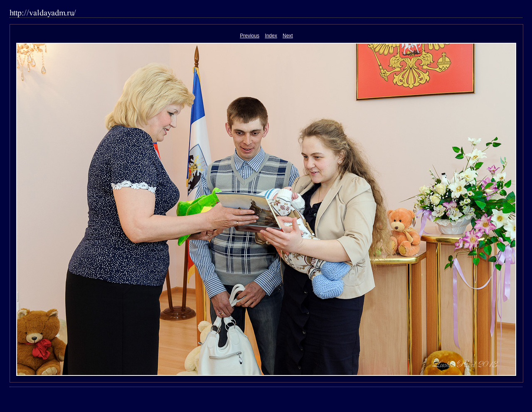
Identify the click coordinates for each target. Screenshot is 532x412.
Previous (250, 36)
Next (288, 36)
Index (271, 36)
